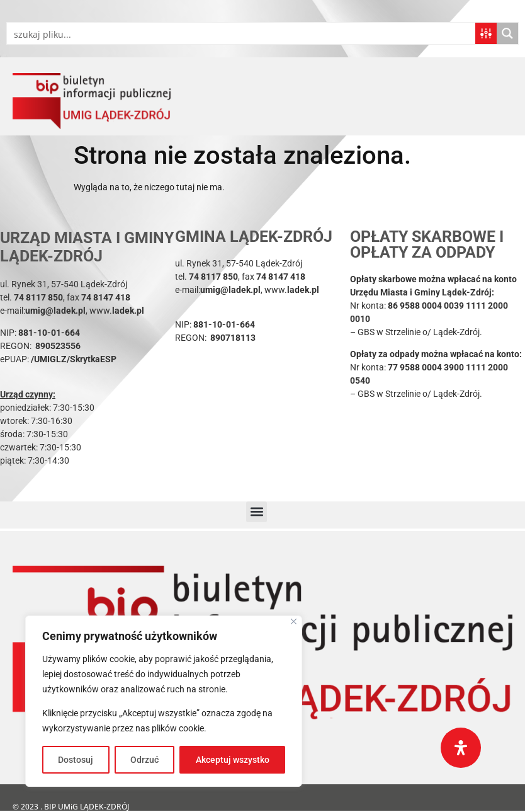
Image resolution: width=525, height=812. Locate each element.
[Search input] (242, 33)
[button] (257, 512)
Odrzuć (144, 760)
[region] (164, 701)
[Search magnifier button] (507, 33)
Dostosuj (76, 760)
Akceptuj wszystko (233, 760)
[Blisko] (294, 621)
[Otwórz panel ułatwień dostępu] (461, 748)
